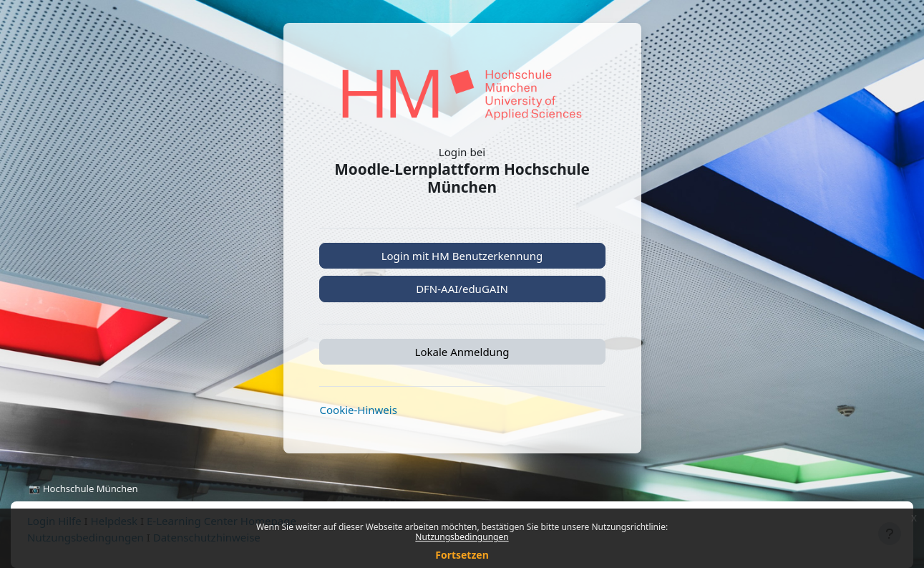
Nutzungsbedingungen (462, 537)
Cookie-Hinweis (359, 410)
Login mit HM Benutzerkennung (462, 256)
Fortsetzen (462, 555)
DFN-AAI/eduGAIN (462, 289)
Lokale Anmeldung (462, 352)
